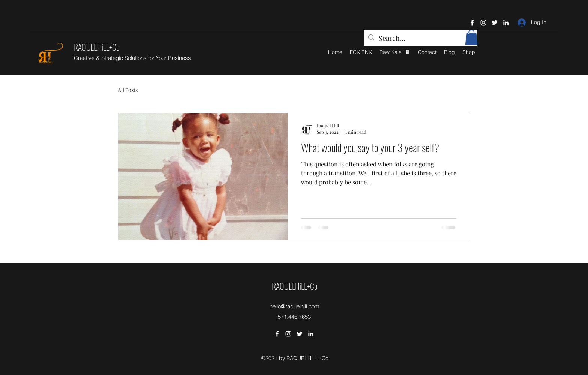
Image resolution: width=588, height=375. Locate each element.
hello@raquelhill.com (295, 306)
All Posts (128, 90)
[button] (471, 37)
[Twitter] (495, 22)
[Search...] (420, 39)
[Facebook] (472, 22)
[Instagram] (483, 22)
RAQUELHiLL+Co (97, 47)
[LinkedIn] (506, 22)
